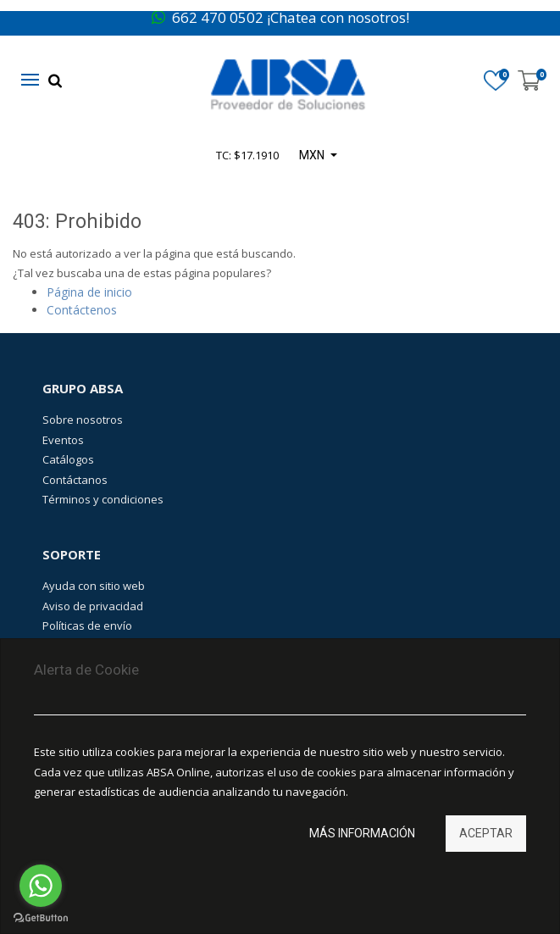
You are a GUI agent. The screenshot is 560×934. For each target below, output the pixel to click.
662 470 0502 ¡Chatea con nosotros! (280, 17)
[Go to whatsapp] (41, 886)
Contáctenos (82, 310)
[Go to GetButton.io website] (41, 917)
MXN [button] (313, 155)
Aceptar (486, 833)
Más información (362, 833)
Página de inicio (89, 292)
